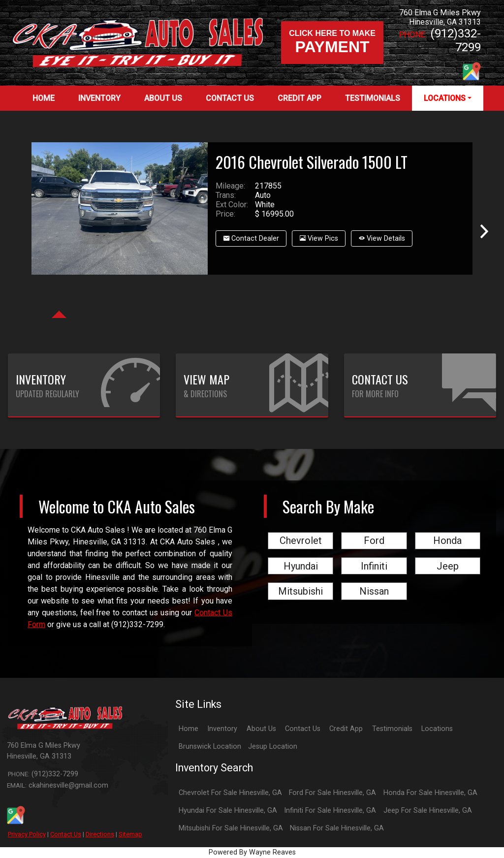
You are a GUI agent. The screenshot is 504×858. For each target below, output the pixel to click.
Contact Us (66, 834)
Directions (100, 834)
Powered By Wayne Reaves (252, 852)
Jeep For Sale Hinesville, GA (428, 810)
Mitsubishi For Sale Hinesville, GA (231, 828)
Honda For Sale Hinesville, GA (430, 793)
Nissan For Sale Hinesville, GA (337, 828)
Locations (437, 729)
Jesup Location (273, 747)
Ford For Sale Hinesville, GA (332, 793)
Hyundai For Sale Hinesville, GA (228, 810)
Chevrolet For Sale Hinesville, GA (230, 793)
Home (189, 729)
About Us (261, 729)
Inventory (222, 729)
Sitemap (130, 834)
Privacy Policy (27, 834)
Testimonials (392, 729)
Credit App (346, 729)
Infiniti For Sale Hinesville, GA (330, 810)
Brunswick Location (210, 747)
